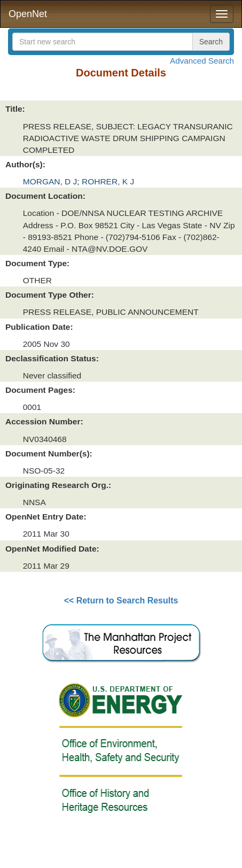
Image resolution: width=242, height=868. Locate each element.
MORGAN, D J (50, 181)
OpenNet (28, 14)
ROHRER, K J (108, 181)
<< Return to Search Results (121, 600)
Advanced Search (202, 61)
